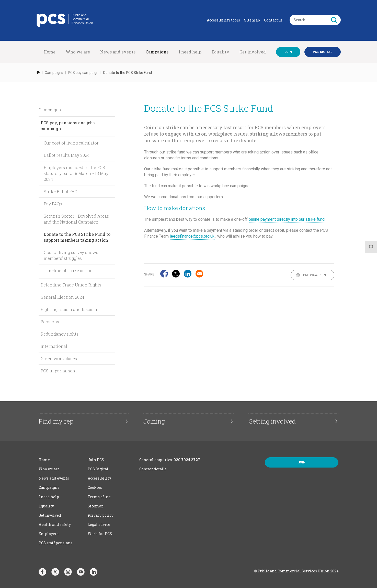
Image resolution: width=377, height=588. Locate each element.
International (54, 346)
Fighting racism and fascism (69, 309)
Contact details (153, 469)
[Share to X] (176, 274)
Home (49, 52)
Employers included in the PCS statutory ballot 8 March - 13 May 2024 (76, 173)
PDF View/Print (316, 275)
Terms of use (99, 497)
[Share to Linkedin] (188, 274)
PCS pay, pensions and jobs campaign (68, 126)
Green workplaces (59, 358)
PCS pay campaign (83, 73)
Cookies (95, 487)
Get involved (253, 52)
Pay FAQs (53, 204)
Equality (220, 52)
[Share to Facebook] (164, 274)
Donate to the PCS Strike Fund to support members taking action (77, 237)
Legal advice (99, 524)
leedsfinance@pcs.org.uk (192, 236)
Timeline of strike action (68, 270)
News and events (118, 52)
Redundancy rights (60, 334)
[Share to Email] (199, 274)
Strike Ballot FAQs (62, 191)
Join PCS (96, 460)
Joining (154, 421)
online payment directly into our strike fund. (287, 219)
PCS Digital (98, 469)
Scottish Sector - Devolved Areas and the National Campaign (76, 219)
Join (288, 52)
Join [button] (302, 462)
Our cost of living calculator (71, 143)
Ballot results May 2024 (67, 155)
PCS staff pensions (55, 543)
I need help (190, 52)
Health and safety (55, 524)
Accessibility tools (223, 20)
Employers (49, 534)
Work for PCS (100, 534)
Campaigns (157, 52)
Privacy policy (101, 515)
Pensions (50, 322)
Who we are (78, 52)
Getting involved (272, 421)
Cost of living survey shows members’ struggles (71, 255)
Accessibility (99, 478)
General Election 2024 (62, 297)
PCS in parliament (59, 371)
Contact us (273, 20)
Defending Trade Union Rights (71, 285)
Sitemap (252, 20)
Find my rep (56, 421)
